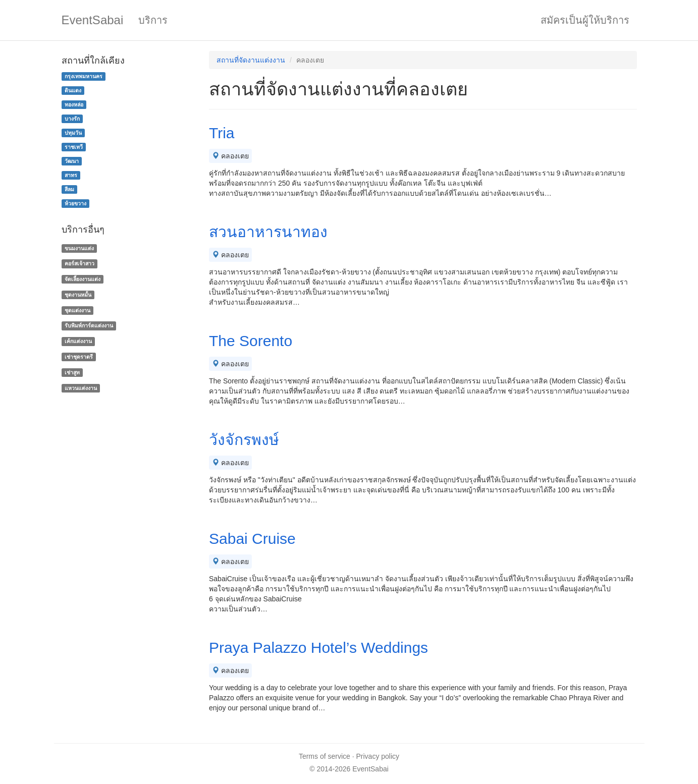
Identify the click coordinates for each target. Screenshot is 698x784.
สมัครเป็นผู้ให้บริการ (585, 20)
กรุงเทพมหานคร (84, 76)
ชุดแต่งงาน (77, 310)
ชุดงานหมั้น (78, 295)
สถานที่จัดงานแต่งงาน (251, 60)
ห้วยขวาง (75, 203)
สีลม (69, 189)
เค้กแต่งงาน (78, 341)
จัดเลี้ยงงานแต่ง (83, 279)
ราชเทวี (74, 147)
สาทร (71, 175)
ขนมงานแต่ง (79, 248)
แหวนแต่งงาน (81, 388)
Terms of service (325, 756)
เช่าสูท (72, 372)
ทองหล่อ (74, 104)
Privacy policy (378, 756)
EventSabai (93, 20)
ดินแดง (73, 90)
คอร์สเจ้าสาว (79, 263)
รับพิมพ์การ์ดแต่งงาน (89, 326)
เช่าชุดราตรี (79, 357)
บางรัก (72, 119)
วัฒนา (72, 161)
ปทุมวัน (73, 133)
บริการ (153, 20)
